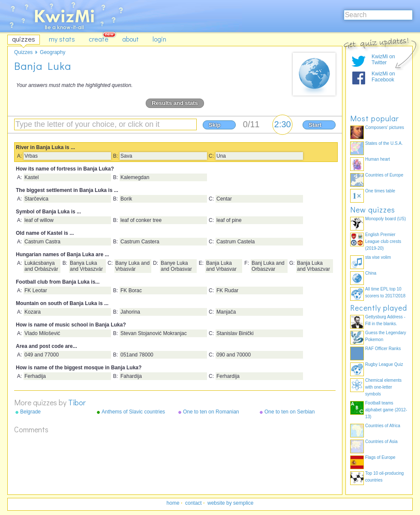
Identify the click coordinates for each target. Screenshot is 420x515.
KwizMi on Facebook (383, 77)
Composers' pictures (385, 127)
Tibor (77, 402)
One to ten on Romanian (211, 412)
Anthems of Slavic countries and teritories (133, 412)
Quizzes (23, 52)
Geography (52, 52)
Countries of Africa (383, 426)
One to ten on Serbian (289, 412)
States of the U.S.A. (384, 143)
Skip (214, 125)
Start (315, 125)
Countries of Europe (384, 175)
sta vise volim (378, 257)
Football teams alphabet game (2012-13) (386, 410)
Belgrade (30, 412)
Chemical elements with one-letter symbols (383, 387)
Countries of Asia (381, 442)
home (173, 503)
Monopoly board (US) (385, 219)
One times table (380, 191)
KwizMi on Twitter (383, 60)
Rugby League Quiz (384, 364)
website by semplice (230, 503)
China (371, 273)
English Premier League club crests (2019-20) (383, 241)
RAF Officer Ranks (383, 349)
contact (193, 503)
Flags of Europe (380, 457)
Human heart (378, 159)
